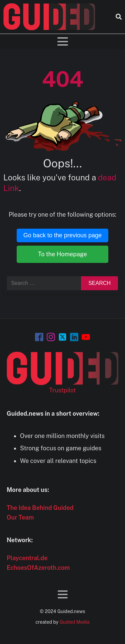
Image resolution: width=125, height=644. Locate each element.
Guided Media (75, 622)
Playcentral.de (27, 558)
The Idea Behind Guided (40, 508)
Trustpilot (62, 390)
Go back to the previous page (62, 235)
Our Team (20, 517)
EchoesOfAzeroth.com (38, 568)
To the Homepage (62, 254)
